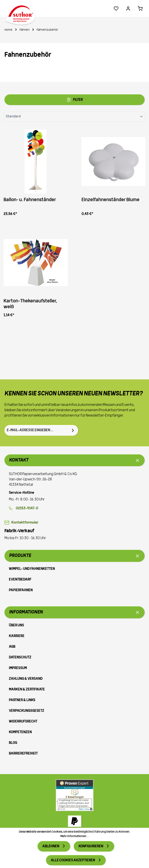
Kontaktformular (25, 523)
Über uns (16, 625)
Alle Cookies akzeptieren (73, 860)
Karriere (17, 636)
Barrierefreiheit (23, 754)
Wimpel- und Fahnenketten (32, 569)
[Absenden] (73, 430)
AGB (12, 647)
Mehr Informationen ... (75, 836)
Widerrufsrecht (23, 722)
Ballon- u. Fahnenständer (30, 200)
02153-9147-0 (27, 508)
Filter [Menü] (75, 100)
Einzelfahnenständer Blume (110, 200)
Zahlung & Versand (26, 679)
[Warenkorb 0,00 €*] (140, 8)
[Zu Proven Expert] (75, 795)
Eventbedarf (20, 580)
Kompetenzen (20, 732)
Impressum (18, 668)
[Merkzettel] (116, 8)
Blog (13, 743)
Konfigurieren (91, 846)
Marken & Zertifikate (27, 690)
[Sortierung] (74, 117)
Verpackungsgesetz (27, 711)
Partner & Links (22, 700)
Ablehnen (51, 846)
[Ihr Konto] (128, 8)
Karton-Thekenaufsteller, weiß (30, 304)
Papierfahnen (21, 590)
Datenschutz (20, 658)
